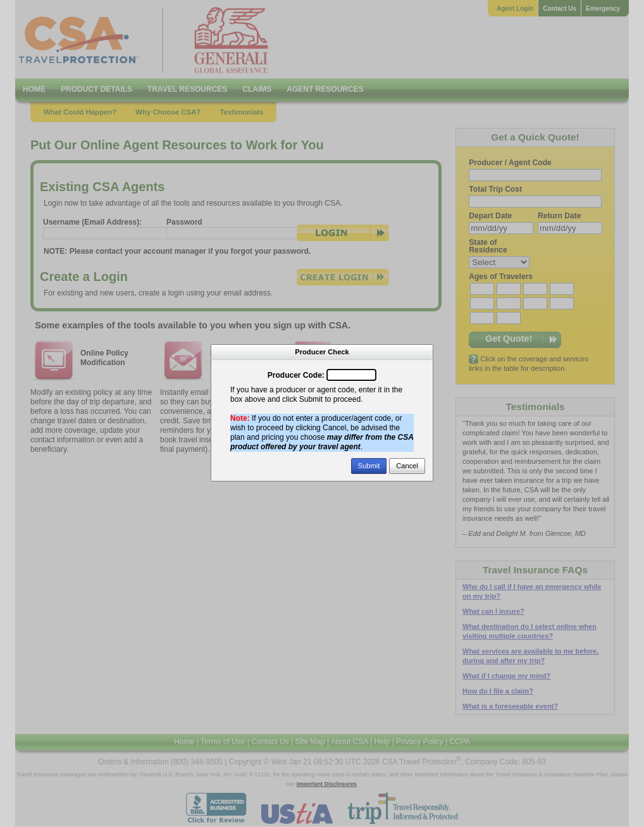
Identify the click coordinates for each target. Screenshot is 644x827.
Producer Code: (296, 375)
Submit (369, 466)
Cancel (407, 466)
